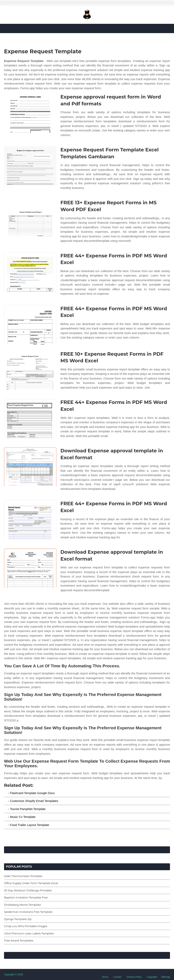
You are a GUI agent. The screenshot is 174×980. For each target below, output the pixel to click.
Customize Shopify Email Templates (34, 801)
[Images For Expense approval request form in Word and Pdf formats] (30, 113)
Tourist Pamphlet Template (28, 809)
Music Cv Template (23, 817)
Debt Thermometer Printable (23, 876)
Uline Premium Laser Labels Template (29, 933)
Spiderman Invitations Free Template (28, 912)
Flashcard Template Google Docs (32, 793)
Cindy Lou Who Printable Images (26, 926)
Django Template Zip (18, 919)
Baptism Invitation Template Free (26, 897)
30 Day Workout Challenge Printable (28, 890)
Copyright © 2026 (13, 975)
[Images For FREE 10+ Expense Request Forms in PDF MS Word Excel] (30, 370)
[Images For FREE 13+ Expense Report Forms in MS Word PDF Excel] (30, 219)
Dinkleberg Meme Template (22, 905)
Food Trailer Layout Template (30, 825)
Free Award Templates (19, 940)
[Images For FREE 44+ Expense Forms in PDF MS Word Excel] (30, 272)
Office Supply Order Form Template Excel (31, 883)
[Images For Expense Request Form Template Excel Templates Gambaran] (30, 166)
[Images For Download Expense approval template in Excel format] (30, 467)
